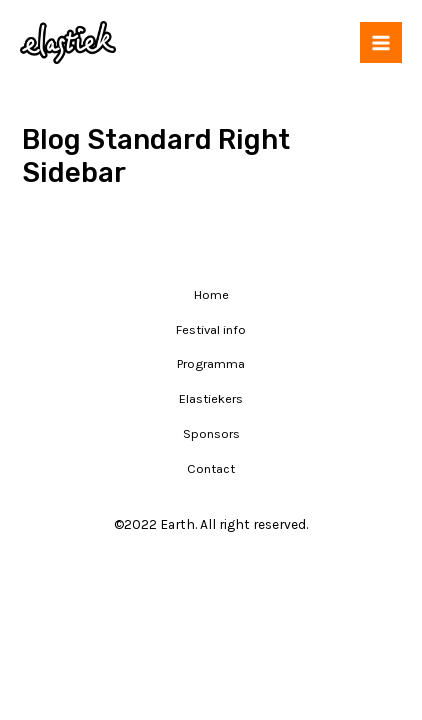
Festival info (211, 329)
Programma (211, 363)
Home (211, 294)
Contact (211, 468)
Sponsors (211, 433)
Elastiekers (211, 398)
